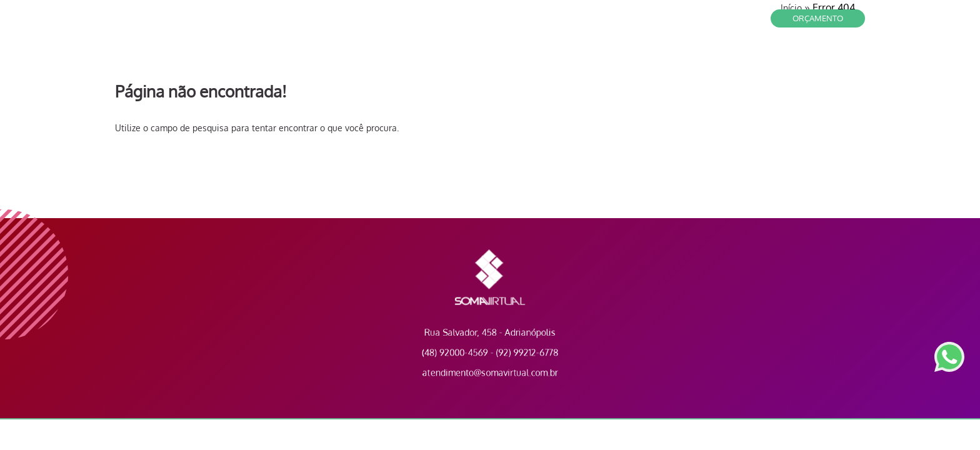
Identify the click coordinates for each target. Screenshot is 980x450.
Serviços (718, 56)
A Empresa (776, 56)
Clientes (664, 56)
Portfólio (836, 56)
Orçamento (818, 18)
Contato (612, 56)
